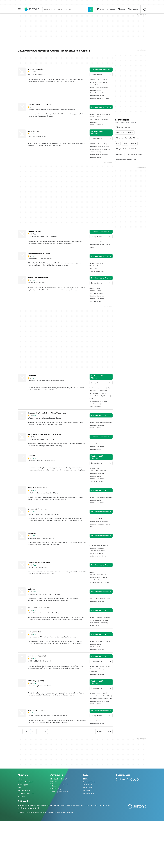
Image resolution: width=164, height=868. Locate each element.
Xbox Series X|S (94, 393)
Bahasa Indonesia (53, 805)
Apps (101, 9)
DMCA (86, 779)
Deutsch (25, 805)
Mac (104, 144)
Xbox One (104, 393)
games (108, 666)
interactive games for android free (100, 696)
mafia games (93, 269)
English (31, 805)
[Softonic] (32, 9)
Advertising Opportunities (59, 792)
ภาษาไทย (21, 808)
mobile (92, 527)
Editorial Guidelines (24, 790)
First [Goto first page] (99, 731)
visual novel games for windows (99, 98)
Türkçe (27, 808)
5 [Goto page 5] (45, 731)
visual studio (93, 122)
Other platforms (101, 75)
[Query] (65, 9)
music (91, 669)
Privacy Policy (88, 788)
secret (92, 247)
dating (107, 583)
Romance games (95, 152)
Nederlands (80, 805)
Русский (101, 805)
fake (97, 263)
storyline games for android (98, 88)
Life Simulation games (96, 293)
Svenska (107, 805)
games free (93, 672)
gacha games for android (97, 551)
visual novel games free (97, 125)
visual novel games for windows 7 (100, 146)
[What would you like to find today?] (91, 9)
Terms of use (88, 785)
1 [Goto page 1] (20, 731)
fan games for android (96, 553)
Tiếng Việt (34, 808)
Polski (87, 805)
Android (99, 80)
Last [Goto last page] (109, 731)
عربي (19, 805)
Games (111, 9)
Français (43, 805)
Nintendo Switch (94, 85)
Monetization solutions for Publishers (59, 780)
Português (93, 805)
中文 (39, 808)
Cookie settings (89, 793)
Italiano (62, 805)
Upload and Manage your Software (59, 785)
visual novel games (95, 90)
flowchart (99, 519)
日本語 (68, 805)
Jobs (19, 788)
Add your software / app (26, 793)
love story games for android (99, 119)
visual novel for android (97, 95)
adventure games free (96, 583)
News (121, 9)
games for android (95, 580)
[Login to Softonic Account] (145, 9)
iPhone (105, 80)
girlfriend (99, 444)
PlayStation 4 (103, 82)
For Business (22, 796)
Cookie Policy (88, 790)
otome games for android (97, 271)
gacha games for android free (99, 545)
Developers (133, 9)
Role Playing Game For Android (99, 620)
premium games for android (98, 623)
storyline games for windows (98, 93)
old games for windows (97, 481)
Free (102, 263)
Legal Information (89, 782)
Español (37, 805)
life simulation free (95, 301)
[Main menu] (19, 9)
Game (91, 399)
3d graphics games (95, 406)
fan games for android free (98, 556)
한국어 (73, 805)
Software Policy (56, 789)
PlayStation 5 (93, 82)
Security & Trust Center (26, 782)
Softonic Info (22, 779)
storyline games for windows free (100, 149)
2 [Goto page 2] (26, 731)
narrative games (95, 404)
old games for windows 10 (98, 471)
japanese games (95, 647)
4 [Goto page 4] (39, 731)
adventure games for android (98, 577)
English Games (105, 396)
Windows (92, 80)
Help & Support (23, 785)
